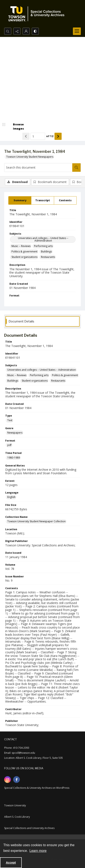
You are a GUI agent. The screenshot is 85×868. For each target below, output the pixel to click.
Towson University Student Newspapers (30, 157)
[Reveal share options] (17, 31)
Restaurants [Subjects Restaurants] (48, 257)
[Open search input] (8, 31)
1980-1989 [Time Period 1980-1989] (14, 458)
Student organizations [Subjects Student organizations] (24, 257)
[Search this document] (38, 168)
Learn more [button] (38, 851)
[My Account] (26, 31)
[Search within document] (76, 168)
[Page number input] (38, 136)
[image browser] (16, 127)
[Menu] (77, 31)
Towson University (15, 805)
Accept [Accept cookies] (11, 863)
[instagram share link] (8, 780)
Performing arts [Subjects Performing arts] (43, 246)
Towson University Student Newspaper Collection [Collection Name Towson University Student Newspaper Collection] (36, 521)
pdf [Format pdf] (9, 445)
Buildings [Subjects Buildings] (46, 251)
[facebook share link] (16, 780)
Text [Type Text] (10, 420)
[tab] (20, 200)
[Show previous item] (26, 136)
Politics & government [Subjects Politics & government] (24, 251)
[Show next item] (58, 136)
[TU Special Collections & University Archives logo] (38, 14)
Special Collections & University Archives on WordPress (37, 788)
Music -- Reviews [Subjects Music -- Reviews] (21, 246)
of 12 (50, 136)
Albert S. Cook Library (17, 817)
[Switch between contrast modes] (35, 31)
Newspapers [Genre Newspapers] (15, 433)
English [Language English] (11, 497)
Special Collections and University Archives (29, 828)
